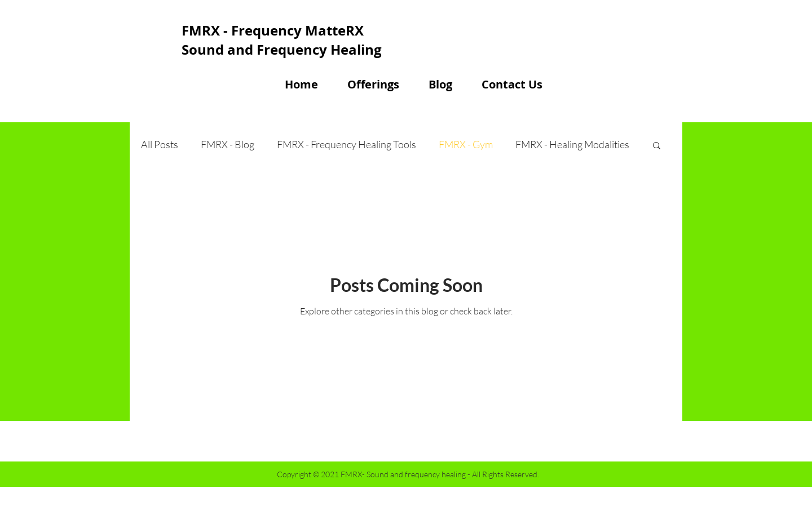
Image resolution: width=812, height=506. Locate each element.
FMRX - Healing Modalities (572, 144)
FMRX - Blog (228, 144)
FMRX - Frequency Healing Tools (347, 144)
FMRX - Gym (466, 144)
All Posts (160, 144)
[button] (657, 146)
